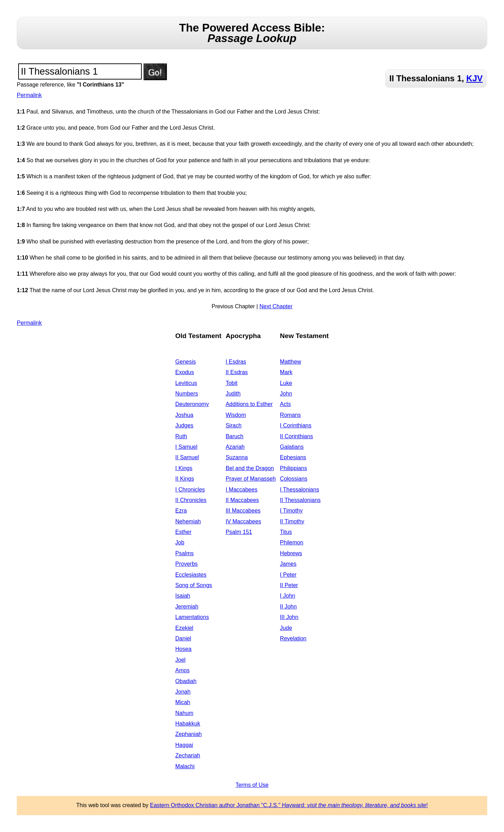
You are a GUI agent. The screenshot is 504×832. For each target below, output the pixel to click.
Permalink (29, 95)
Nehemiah (188, 521)
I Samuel (186, 447)
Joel (180, 660)
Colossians (294, 479)
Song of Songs (194, 585)
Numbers (187, 394)
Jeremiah (187, 607)
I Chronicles (190, 490)
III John (289, 617)
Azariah (235, 447)
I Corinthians (296, 425)
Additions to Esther (249, 404)
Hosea (183, 649)
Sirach (234, 425)
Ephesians (293, 457)
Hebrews (291, 553)
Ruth (181, 436)
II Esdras (237, 372)
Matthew (290, 362)
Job (180, 542)
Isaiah (183, 596)
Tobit (232, 383)
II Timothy (292, 521)
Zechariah (188, 755)
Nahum (184, 713)
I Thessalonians (300, 490)
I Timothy (291, 511)
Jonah (183, 692)
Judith (233, 394)
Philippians (293, 468)
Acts (285, 404)
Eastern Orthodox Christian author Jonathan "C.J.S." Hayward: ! (289, 805)
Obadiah (186, 681)
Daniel (183, 638)
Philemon (292, 542)
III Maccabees (243, 511)
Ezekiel (184, 628)
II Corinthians (296, 436)
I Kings (184, 468)
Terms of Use (252, 785)
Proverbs (187, 564)
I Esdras (236, 362)
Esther (183, 532)
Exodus (185, 372)
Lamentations (192, 617)
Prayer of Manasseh (251, 479)
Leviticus (186, 383)
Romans (290, 415)
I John (288, 596)
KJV (474, 78)
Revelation (293, 638)
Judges (184, 425)
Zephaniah (189, 734)
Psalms (184, 553)
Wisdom (236, 415)
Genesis (186, 362)
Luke (286, 383)
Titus (286, 532)
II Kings (185, 479)
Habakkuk (188, 724)
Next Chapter (276, 306)
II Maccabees (242, 500)
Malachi (185, 766)
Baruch (235, 436)
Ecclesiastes (191, 575)
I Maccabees (242, 490)
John (286, 394)
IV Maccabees (243, 521)
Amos (183, 670)
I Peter (288, 575)
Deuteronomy (192, 404)
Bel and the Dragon (250, 468)
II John (288, 607)
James (288, 564)
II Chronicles (191, 500)
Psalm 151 (239, 532)
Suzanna (237, 457)
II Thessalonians (300, 500)
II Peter (289, 585)
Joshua (184, 415)
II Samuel (187, 457)
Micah (183, 702)
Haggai (184, 745)
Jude (286, 628)
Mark (286, 372)
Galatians (292, 447)
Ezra (181, 511)
